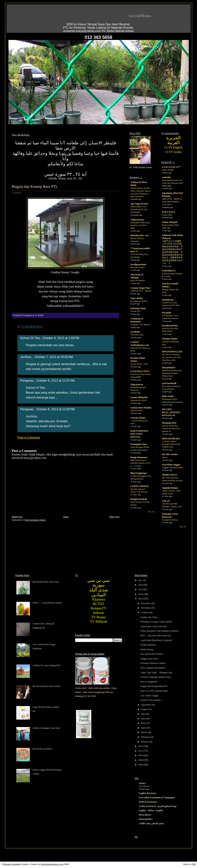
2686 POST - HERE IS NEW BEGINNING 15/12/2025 (172, 202)
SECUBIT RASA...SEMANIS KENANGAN (171, 412)
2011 (141, 751)
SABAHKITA (169, 271)
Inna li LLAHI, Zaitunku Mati (154, 691)
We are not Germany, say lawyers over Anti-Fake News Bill (172, 357)
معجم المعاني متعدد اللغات (151, 823)
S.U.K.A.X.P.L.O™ (171, 167)
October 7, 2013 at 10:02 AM (54, 357)
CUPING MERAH (140, 486)
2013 (141, 599)
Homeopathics (146, 819)
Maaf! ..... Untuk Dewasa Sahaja (47, 603)
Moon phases (145, 815)
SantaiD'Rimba (140, 16)
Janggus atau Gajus (149, 659)
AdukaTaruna (137, 220)
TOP (194, 864)
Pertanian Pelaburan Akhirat (153, 663)
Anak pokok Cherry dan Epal (154, 626)
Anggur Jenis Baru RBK (173, 467)
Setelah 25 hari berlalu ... (152, 700)
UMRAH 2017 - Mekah (141, 291)
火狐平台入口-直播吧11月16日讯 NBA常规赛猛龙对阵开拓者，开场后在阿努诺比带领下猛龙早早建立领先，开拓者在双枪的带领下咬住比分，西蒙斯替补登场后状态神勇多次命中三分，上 (172, 252)
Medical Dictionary (148, 802)
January (145, 742)
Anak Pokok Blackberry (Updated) (156, 640)
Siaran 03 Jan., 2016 (139, 364)
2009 (141, 760)
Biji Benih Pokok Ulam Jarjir (46, 582)
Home (66, 517)
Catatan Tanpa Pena (140, 288)
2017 (141, 580)
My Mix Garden (170, 454)
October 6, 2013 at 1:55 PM (61, 338)
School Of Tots (30, 338)
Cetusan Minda (138, 418)
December (146, 603)
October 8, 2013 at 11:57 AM (55, 380)
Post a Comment (29, 437)
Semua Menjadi (170, 222)
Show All (151, 512)
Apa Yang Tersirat (139, 204)
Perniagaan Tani (138, 444)
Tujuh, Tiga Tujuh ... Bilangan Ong (156, 673)
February (145, 737)
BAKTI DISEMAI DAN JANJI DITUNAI (139, 434)
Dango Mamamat (139, 457)
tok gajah (167, 313)
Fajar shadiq (137, 298)
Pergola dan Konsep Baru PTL (35, 186)
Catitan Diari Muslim (141, 408)
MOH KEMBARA (171, 439)
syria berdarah (169, 383)
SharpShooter (169, 368)
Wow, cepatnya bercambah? (153, 668)
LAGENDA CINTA (140, 371)
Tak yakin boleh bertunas (152, 654)
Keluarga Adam (138, 308)
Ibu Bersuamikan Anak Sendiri (46, 686)
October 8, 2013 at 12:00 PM (55, 409)
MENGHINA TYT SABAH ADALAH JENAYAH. (139, 209)
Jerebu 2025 (167, 215)
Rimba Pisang (147, 649)
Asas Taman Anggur (149, 696)
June (143, 719)
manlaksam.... (169, 300)
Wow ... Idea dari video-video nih (155, 636)
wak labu (166, 177)
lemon (165, 457)
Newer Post (17, 517)
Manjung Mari (169, 423)
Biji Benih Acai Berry (42, 749)
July (143, 714)
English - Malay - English (151, 810)
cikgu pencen (137, 384)
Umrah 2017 (136, 311)
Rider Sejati (168, 396)
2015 (141, 589)
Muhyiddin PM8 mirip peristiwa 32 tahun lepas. (140, 225)
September (146, 705)
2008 (141, 765)
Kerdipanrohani (138, 264)
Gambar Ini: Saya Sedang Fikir (46, 665)
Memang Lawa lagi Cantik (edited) (156, 622)
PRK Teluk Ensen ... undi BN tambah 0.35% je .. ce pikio (141, 463)
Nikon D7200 (136, 410)
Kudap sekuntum (148, 645)
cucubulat (135, 332)
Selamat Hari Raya (170, 520)
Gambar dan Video (149, 617)
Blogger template (12, 864)
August (144, 709)
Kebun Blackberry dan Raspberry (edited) (159, 631)
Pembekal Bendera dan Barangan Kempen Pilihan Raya (172, 373)
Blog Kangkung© (139, 473)
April (143, 728)
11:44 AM (39, 315)
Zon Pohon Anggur (171, 465)
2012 (141, 746)
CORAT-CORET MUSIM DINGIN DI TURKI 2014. (171, 444)
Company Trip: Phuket (140, 324)
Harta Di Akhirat (138, 280)
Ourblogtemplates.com (52, 864)
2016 (141, 585)
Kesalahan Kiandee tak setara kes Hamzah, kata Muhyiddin (172, 183)
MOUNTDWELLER (172, 352)
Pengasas (27, 380)
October (145, 613)
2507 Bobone (145, 786)
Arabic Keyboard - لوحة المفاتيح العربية (158, 806)
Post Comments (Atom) (35, 520)
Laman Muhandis (139, 397)
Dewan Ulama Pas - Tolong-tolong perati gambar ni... (171, 428)
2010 (141, 755)
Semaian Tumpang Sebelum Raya (155, 677)
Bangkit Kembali (139, 499)
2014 (141, 594)
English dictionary (148, 793)
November (146, 608)
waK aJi (166, 501)
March (144, 732)
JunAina (26, 357)
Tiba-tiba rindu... (138, 335)
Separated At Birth (139, 400)
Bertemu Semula (138, 267)
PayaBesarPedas (170, 326)
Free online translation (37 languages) (157, 798)
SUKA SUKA (169, 212)
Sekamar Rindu (170, 339)
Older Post (114, 517)
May (143, 723)
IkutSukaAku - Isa (139, 235)
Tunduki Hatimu (170, 488)
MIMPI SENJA (170, 475)
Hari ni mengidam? (149, 682)
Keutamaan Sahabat (139, 301)
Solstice (142, 783)
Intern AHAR (168, 170)
